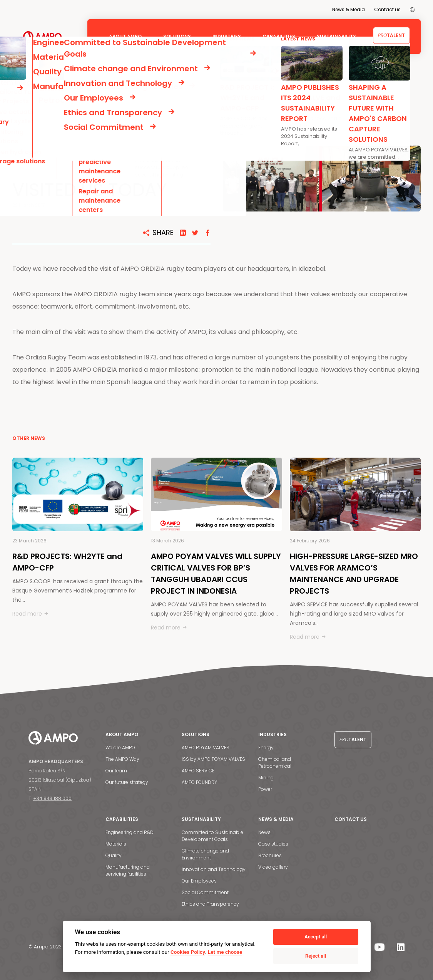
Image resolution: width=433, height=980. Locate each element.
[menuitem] (412, 10)
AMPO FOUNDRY (199, 782)
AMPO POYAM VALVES (206, 748)
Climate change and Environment (205, 854)
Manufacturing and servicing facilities (128, 870)
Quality (114, 855)
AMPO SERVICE (198, 771)
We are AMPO (120, 748)
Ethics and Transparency (210, 904)
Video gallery (273, 867)
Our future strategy (127, 782)
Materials (116, 844)
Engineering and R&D (130, 832)
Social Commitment (205, 892)
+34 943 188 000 (52, 798)
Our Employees (199, 881)
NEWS (40, 90)
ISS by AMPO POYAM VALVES (213, 759)
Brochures (270, 855)
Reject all (316, 956)
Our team (116, 771)
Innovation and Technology (214, 869)
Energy (266, 748)
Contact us (387, 9)
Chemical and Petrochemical (275, 763)
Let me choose (225, 952)
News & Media (349, 9)
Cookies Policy (188, 952)
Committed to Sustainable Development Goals (212, 836)
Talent (391, 35)
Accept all (316, 937)
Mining (266, 778)
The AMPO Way (122, 759)
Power (265, 789)
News (264, 832)
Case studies (273, 844)
